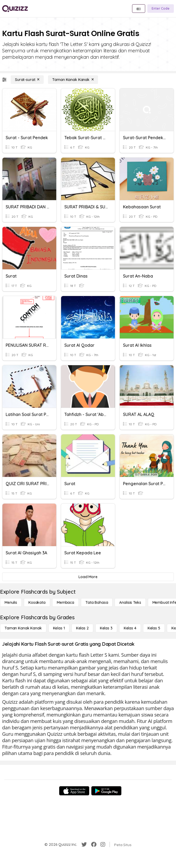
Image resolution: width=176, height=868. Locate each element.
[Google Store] (106, 791)
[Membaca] (65, 602)
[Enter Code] (161, 9)
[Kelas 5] (154, 628)
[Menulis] (11, 602)
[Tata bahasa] (97, 602)
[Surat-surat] (27, 80)
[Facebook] (94, 844)
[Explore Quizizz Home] (15, 9)
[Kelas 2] (82, 628)
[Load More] (88, 577)
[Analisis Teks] (130, 602)
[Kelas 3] (106, 628)
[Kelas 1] (59, 628)
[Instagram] (103, 844)
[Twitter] (84, 844)
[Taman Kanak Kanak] (73, 80)
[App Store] (74, 791)
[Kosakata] (37, 602)
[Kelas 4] (130, 628)
